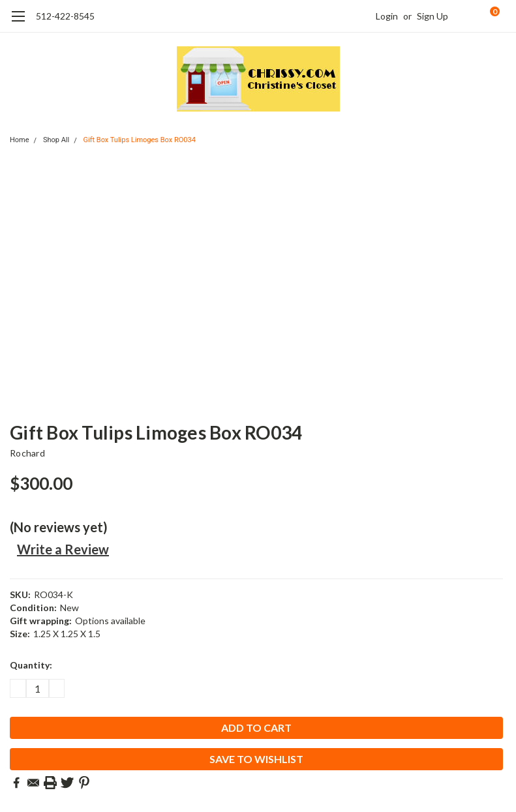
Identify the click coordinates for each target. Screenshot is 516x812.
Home (20, 140)
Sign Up (433, 16)
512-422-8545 (65, 16)
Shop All (56, 140)
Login (387, 16)
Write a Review (63, 549)
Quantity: (31, 665)
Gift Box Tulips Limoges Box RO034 (139, 140)
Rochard (27, 453)
